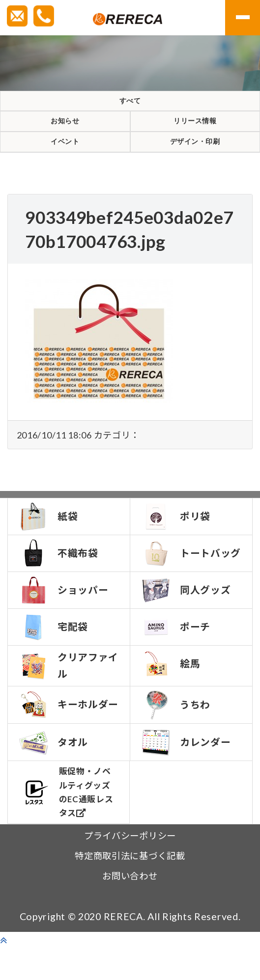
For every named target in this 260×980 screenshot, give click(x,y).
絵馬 (171, 692)
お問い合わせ (130, 908)
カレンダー (187, 774)
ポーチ (176, 655)
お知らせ (65, 134)
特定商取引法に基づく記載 (130, 888)
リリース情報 (195, 134)
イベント (65, 163)
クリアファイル (64, 694)
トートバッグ (187, 580)
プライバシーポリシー (130, 868)
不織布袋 (59, 578)
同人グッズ (187, 619)
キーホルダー (64, 735)
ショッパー (64, 619)
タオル (54, 774)
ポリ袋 (176, 541)
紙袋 (49, 541)
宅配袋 (54, 655)
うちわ (176, 733)
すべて (130, 105)
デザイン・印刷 (195, 163)
